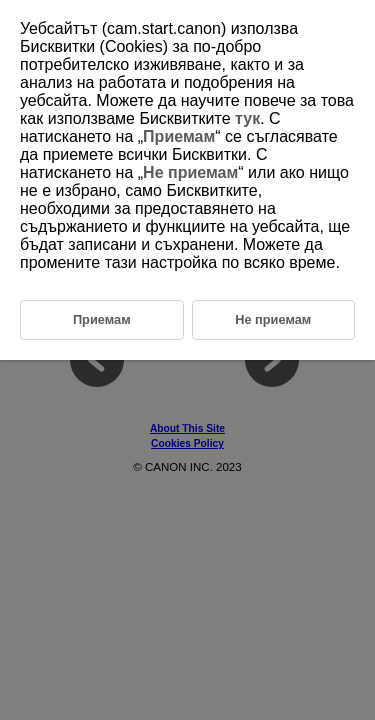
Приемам (179, 136)
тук (247, 118)
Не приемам (190, 172)
